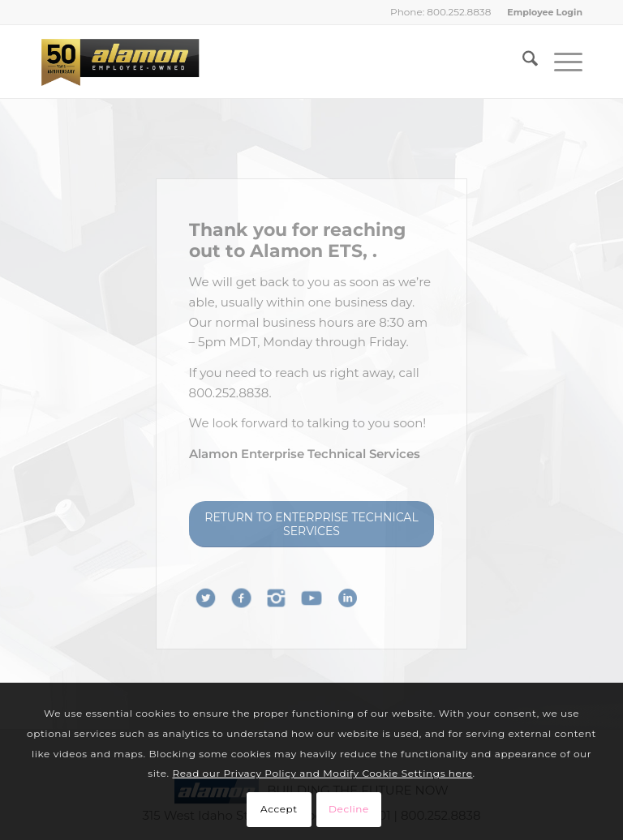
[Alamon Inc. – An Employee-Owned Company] (120, 62)
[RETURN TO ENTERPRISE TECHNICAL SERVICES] (312, 524)
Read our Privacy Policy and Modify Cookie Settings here (323, 773)
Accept (279, 809)
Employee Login (545, 12)
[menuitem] (541, 12)
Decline (349, 809)
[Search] (522, 62)
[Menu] (560, 62)
